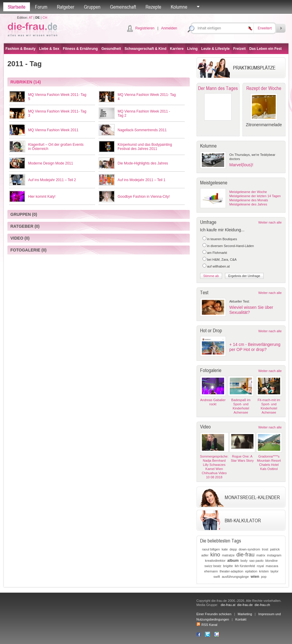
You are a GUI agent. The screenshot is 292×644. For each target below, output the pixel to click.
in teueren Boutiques (222, 239)
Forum (41, 7)
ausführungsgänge (235, 577)
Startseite (17, 7)
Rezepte (153, 7)
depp (233, 549)
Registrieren (145, 28)
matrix (261, 555)
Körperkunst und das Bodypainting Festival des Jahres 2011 (145, 147)
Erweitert (265, 28)
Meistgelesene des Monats (249, 200)
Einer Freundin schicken (214, 614)
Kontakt (241, 619)
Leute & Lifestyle (216, 49)
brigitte (228, 566)
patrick (275, 549)
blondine (272, 561)
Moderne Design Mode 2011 (51, 163)
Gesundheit (111, 49)
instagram (274, 555)
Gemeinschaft (123, 7)
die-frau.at (228, 605)
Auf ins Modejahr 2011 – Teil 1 (142, 180)
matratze (228, 555)
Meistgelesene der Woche (248, 192)
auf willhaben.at (218, 266)
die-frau (246, 555)
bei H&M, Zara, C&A (222, 260)
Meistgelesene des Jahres (248, 204)
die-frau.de (245, 605)
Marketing (245, 614)
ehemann (211, 571)
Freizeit (240, 49)
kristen (264, 571)
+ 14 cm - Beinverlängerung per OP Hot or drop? (255, 347)
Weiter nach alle (270, 222)
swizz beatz (213, 566)
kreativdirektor (215, 561)
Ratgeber (66, 7)
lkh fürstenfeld (245, 566)
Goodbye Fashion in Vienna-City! (144, 197)
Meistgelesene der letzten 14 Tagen (255, 196)
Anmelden (169, 28)
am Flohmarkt (217, 253)
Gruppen (92, 7)
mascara (272, 566)
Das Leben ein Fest (265, 49)
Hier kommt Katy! (42, 197)
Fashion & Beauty (21, 49)
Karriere (177, 49)
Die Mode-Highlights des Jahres (143, 163)
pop (264, 577)
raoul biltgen (211, 549)
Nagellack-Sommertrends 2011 (142, 130)
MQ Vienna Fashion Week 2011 (53, 130)
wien (255, 576)
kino (215, 555)
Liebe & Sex (49, 49)
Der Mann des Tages (218, 88)
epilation (251, 571)
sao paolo (256, 561)
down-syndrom (249, 549)
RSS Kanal (207, 625)
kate (225, 549)
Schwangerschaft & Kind (145, 49)
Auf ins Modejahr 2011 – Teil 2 (52, 180)
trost (265, 549)
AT (31, 18)
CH (45, 18)
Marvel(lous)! (241, 165)
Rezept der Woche (264, 88)
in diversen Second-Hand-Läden (231, 246)
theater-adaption (232, 571)
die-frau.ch (262, 605)
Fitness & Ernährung (80, 49)
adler (205, 555)
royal (260, 566)
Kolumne (179, 7)
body (244, 561)
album (233, 560)
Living (192, 49)
